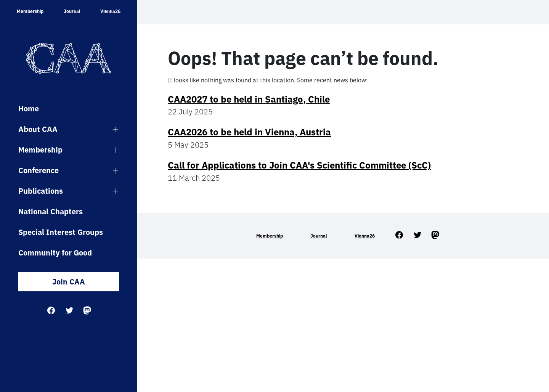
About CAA (38, 129)
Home (29, 108)
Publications (41, 191)
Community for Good (55, 253)
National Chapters (51, 211)
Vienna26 (110, 11)
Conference (39, 170)
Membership (30, 11)
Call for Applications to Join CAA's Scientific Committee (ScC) (299, 165)
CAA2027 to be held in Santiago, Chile (249, 99)
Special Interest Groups (61, 232)
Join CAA (69, 282)
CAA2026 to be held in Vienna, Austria (249, 132)
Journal (72, 11)
